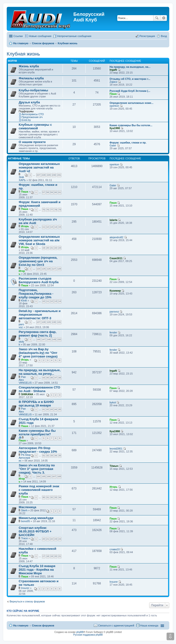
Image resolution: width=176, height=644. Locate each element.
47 (56, 378)
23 (60, 248)
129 (49, 322)
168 (59, 476)
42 (48, 409)
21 (52, 248)
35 (60, 456)
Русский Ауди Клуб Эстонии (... (130, 91)
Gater (113, 145)
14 (56, 227)
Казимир (115, 291)
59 (52, 192)
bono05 (26, 521)
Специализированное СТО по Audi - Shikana (39, 389)
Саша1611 (116, 258)
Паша (113, 94)
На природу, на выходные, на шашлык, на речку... (40, 372)
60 (56, 192)
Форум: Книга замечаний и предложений (40, 204)
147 (44, 339)
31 (44, 456)
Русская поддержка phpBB (88, 635)
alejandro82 (117, 237)
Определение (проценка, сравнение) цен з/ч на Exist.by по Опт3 (38, 261)
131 (59, 322)
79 (60, 210)
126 (49, 269)
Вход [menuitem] (164, 36)
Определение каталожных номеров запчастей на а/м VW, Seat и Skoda (39, 240)
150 (59, 339)
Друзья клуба (29, 102)
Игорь (25, 226)
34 (56, 456)
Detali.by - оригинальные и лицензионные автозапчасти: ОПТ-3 (40, 315)
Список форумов (43, 625)
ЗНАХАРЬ (22, 179)
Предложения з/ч (32, 117)
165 (44, 476)
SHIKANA (27, 394)
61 (60, 192)
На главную (21, 625)
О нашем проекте (32, 142)
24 (60, 539)
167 (54, 476)
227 (38, 175)
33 (52, 456)
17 (44, 556)
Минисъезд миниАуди (36, 518)
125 (44, 269)
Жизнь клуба (29, 66)
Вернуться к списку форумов (27, 601)
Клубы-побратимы (33, 90)
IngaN (113, 70)
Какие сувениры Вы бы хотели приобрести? (37, 432)
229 (49, 175)
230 (54, 175)
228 (44, 175)
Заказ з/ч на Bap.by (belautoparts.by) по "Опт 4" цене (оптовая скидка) (38, 353)
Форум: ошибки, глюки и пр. (128, 143)
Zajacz (113, 82)
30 (44, 497)
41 (44, 409)
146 (38, 339)
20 (48, 248)
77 (52, 210)
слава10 (115, 549)
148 (49, 339)
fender (113, 332)
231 (59, 175)
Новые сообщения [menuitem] (40, 36)
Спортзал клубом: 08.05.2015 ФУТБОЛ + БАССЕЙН (35, 531)
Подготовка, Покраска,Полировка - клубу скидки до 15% (36, 294)
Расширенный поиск (164, 18)
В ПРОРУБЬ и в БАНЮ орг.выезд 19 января (36, 404)
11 (44, 227)
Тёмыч (114, 466)
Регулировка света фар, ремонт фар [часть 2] (38, 334)
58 (48, 192)
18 (48, 556)
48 (60, 378)
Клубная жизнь (23, 54)
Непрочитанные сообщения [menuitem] (74, 36)
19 (44, 248)
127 (54, 269)
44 (44, 378)
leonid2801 (116, 449)
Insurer (25, 588)
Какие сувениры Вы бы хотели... (131, 125)
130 (54, 322)
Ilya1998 (115, 128)
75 (44, 210)
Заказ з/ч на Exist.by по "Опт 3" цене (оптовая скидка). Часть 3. (37, 469)
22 (56, 248)
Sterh (24, 510)
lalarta (113, 220)
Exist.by (26, 120)
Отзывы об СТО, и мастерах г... (130, 79)
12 (48, 227)
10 (44, 301)
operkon (114, 106)
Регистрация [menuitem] (147, 36)
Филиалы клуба (31, 78)
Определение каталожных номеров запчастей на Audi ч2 (39, 167)
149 (54, 339)
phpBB (80, 632)
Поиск (157, 18)
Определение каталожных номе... (132, 103)
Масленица (27, 507)
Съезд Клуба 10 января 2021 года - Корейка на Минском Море (37, 570)
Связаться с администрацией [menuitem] (116, 625)
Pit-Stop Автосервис (25, 458)
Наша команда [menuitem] (149, 625)
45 (48, 378)
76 (48, 210)
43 (52, 409)
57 (44, 192)
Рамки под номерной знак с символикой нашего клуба (39, 490)
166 (49, 476)
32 (48, 456)
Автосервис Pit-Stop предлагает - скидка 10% (38, 450)
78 (56, 210)
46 (52, 378)
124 (38, 269)
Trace (24, 538)
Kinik (24, 300)
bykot (113, 402)
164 (38, 476)
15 (60, 227)
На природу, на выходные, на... (130, 67)
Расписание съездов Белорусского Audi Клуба (39, 280)
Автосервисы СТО (33, 114)
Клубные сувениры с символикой (35, 126)
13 (52, 227)
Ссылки (18, 36)
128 (59, 269)
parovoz (21, 326)
